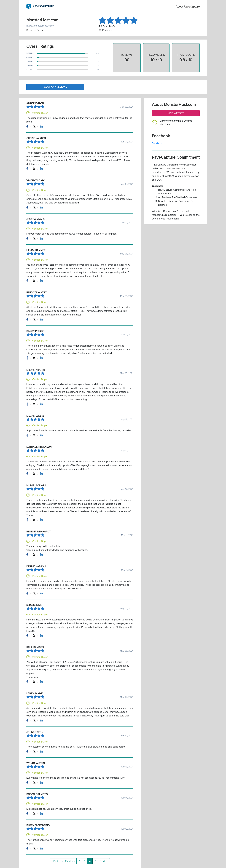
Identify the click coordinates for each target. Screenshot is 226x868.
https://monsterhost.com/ (40, 26)
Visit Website (176, 113)
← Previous (68, 861)
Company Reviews (55, 87)
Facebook (157, 143)
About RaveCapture (188, 7)
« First (55, 861)
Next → (104, 861)
